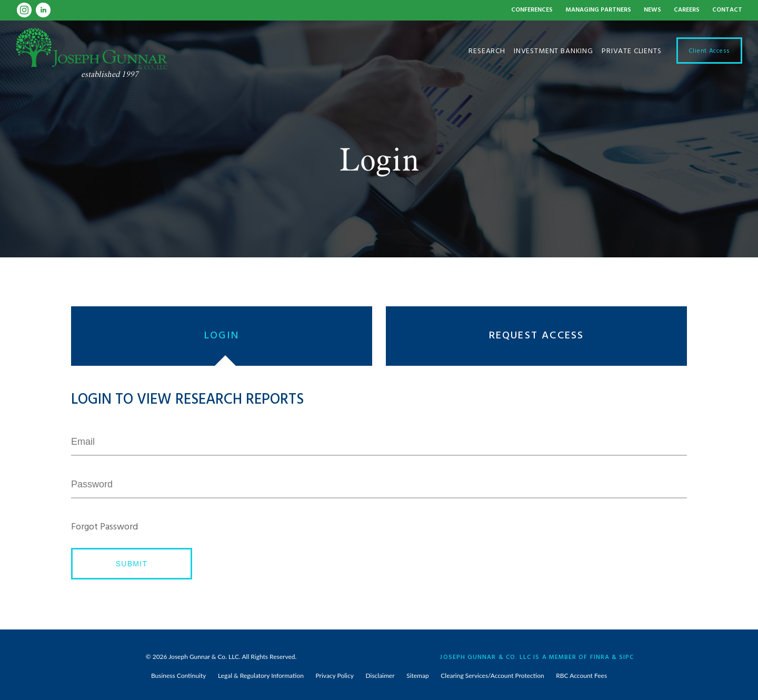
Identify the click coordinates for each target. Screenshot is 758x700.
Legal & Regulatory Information (261, 676)
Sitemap (418, 676)
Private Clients (632, 50)
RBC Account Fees (581, 676)
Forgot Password (104, 527)
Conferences (532, 10)
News (652, 10)
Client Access (709, 50)
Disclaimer (380, 676)
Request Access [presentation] (537, 336)
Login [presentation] (222, 336)
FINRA (600, 656)
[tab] (225, 336)
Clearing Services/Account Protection (492, 676)
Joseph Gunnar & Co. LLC (204, 657)
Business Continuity (178, 676)
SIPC (626, 656)
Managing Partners (598, 10)
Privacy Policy (335, 676)
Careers (687, 10)
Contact (727, 10)
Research (487, 50)
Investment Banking (553, 50)
